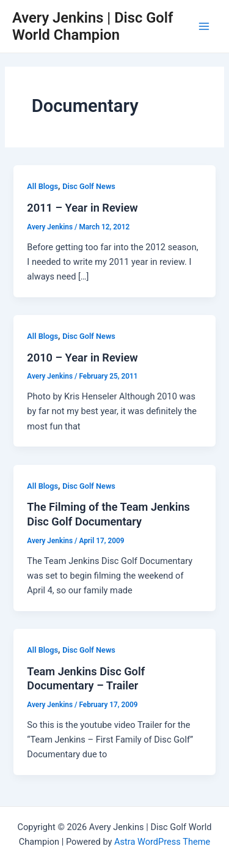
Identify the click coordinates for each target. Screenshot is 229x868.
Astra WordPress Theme (162, 842)
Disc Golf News (89, 186)
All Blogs (42, 186)
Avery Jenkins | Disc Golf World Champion (93, 26)
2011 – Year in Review (82, 208)
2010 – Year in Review (82, 358)
